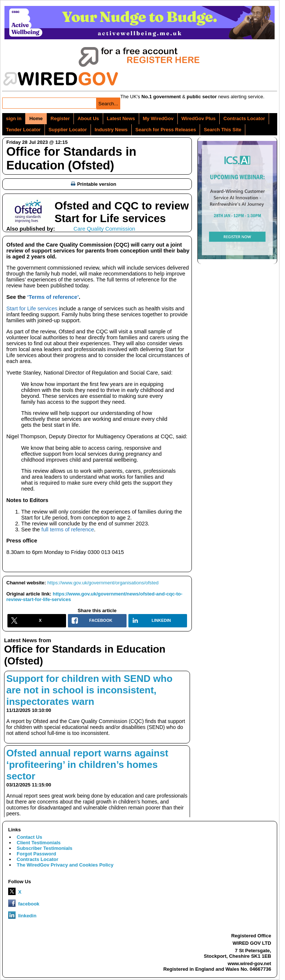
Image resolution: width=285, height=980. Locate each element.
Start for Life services (32, 308)
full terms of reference (68, 529)
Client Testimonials (39, 843)
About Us (88, 118)
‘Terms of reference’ (53, 297)
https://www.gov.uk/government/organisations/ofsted (103, 583)
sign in (14, 118)
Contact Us (30, 837)
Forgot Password (36, 854)
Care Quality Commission (104, 229)
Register (60, 118)
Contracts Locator (244, 118)
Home (36, 118)
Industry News (111, 130)
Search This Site (222, 130)
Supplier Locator (68, 130)
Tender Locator (23, 130)
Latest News (121, 118)
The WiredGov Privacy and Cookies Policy (65, 865)
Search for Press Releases (166, 130)
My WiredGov (158, 118)
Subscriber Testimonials (45, 848)
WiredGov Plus (199, 118)
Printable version (94, 184)
